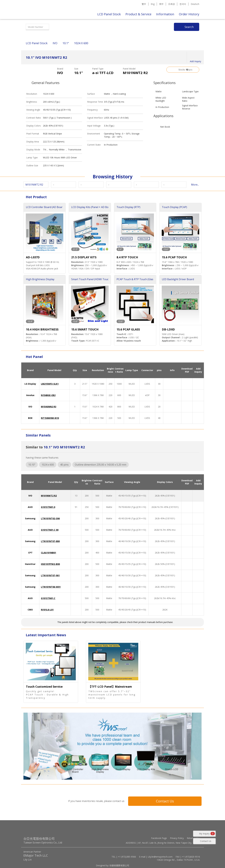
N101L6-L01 (47, 610)
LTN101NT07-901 (50, 575)
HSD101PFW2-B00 (50, 564)
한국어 (183, 4)
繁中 (144, 4)
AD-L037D (33, 257)
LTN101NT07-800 (50, 541)
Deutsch (195, 4)
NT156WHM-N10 (50, 418)
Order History (189, 14)
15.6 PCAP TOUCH (174, 257)
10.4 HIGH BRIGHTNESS (42, 329)
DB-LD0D (168, 329)
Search (189, 27)
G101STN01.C (48, 598)
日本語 (172, 4)
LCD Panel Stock (109, 14)
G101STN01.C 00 (50, 530)
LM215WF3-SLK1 (50, 384)
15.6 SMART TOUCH (85, 329)
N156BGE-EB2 (48, 395)
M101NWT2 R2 (49, 496)
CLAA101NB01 (49, 553)
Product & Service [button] (138, 14)
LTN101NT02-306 (50, 518)
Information (165, 14)
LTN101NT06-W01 (51, 587)
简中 (161, 4)
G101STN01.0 (48, 507)
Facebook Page (159, 838)
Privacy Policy (177, 838)
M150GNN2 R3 (49, 407)
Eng (153, 4)
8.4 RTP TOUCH (127, 257)
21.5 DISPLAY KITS (84, 257)
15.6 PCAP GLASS (128, 329)
